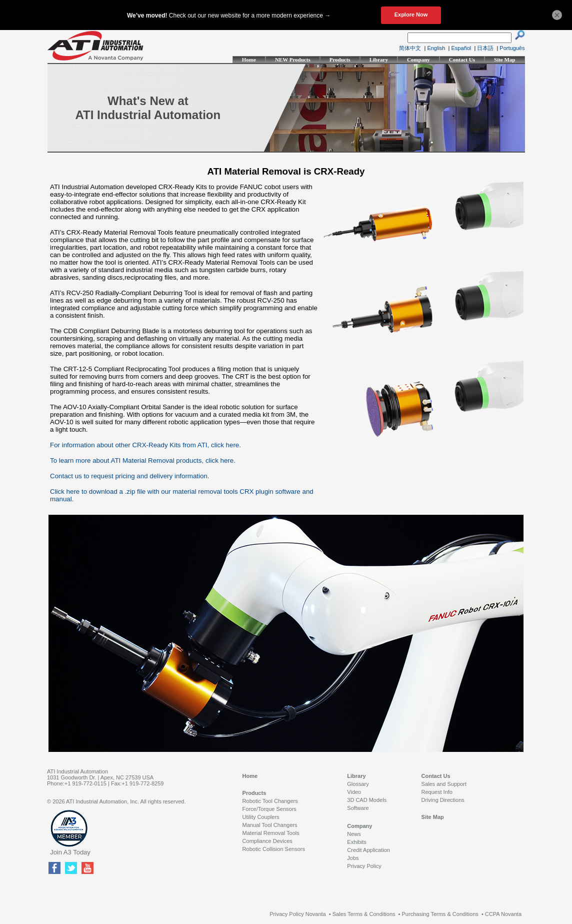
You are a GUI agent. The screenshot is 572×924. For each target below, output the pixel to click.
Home (249, 60)
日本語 (485, 48)
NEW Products (293, 60)
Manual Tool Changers (270, 825)
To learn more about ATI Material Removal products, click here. (143, 460)
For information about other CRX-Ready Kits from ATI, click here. (145, 445)
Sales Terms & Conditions (364, 914)
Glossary (358, 784)
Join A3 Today (70, 852)
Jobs (353, 858)
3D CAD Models (367, 800)
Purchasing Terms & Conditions (440, 914)
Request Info (437, 792)
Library (379, 60)
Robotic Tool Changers (270, 801)
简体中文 (410, 48)
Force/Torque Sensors (269, 809)
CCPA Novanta (503, 914)
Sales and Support (444, 784)
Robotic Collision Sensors (274, 849)
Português (512, 48)
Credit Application (368, 850)
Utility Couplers (261, 817)
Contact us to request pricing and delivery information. (130, 476)
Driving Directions (443, 800)
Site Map (504, 60)
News (354, 834)
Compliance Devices (267, 841)
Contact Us (462, 60)
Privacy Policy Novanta (298, 914)
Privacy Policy (364, 866)
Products (340, 60)
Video (354, 792)
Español (461, 48)
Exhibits (357, 842)
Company (418, 60)
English (436, 48)
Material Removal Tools (271, 833)
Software (358, 808)
